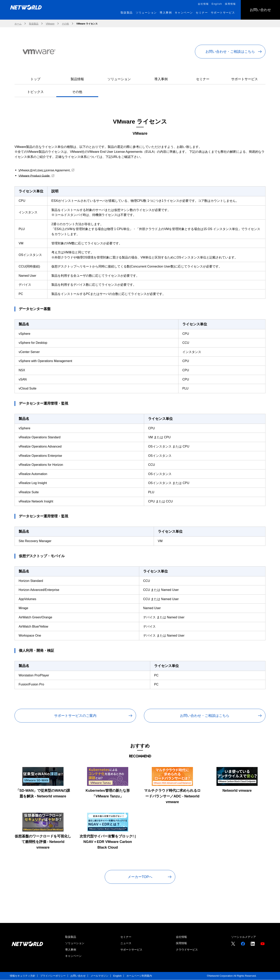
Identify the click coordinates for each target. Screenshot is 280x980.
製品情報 (77, 79)
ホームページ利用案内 (139, 976)
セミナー (203, 79)
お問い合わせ (78, 976)
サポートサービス (245, 79)
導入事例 (161, 79)
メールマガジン (100, 976)
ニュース (126, 943)
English (118, 976)
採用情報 (181, 943)
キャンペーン (73, 956)
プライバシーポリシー (53, 976)
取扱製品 (71, 937)
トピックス (35, 92)
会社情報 (181, 937)
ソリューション (119, 79)
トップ (35, 79)
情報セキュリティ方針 (23, 976)
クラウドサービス (187, 950)
